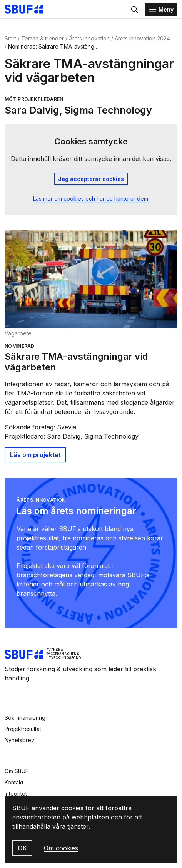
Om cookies (61, 848)
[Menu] (161, 9)
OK (22, 848)
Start (10, 38)
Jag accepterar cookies (91, 179)
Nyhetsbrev (19, 740)
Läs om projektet (35, 455)
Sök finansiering (25, 718)
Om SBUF (17, 771)
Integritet (16, 793)
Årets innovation (89, 38)
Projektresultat (23, 729)
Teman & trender (43, 38)
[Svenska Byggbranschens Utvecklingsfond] (28, 9)
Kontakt (14, 782)
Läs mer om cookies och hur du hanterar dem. (91, 199)
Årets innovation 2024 (142, 38)
